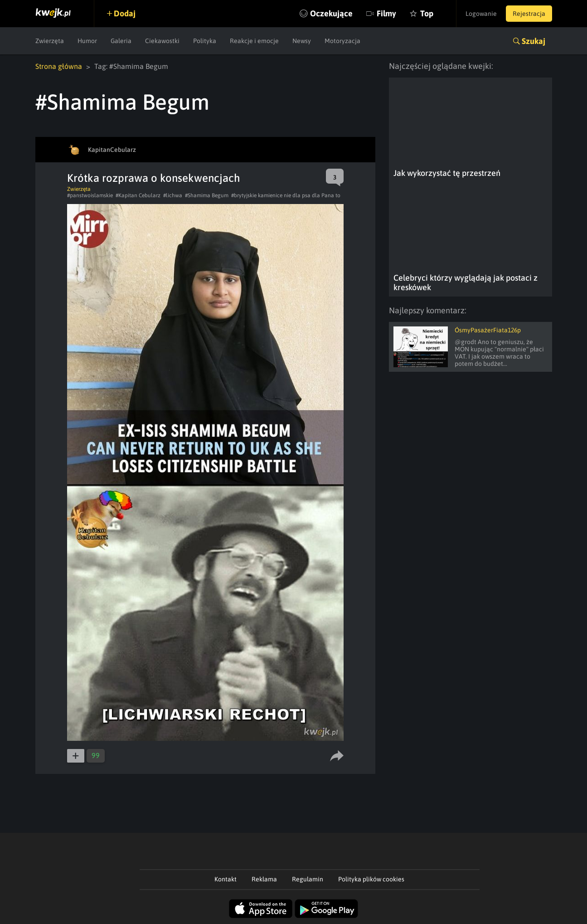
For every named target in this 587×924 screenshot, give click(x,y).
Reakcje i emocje (254, 41)
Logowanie (481, 14)
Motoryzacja (342, 41)
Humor (87, 41)
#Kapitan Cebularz (138, 195)
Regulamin (308, 879)
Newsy (302, 41)
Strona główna (59, 66)
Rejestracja (529, 14)
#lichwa (173, 195)
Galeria (121, 41)
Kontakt (226, 879)
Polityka (205, 41)
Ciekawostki (162, 41)
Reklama (264, 879)
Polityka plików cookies (371, 879)
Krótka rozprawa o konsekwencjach (154, 178)
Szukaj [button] (534, 41)
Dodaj (125, 13)
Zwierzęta (50, 41)
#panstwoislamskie (90, 195)
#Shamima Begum (207, 195)
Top (427, 13)
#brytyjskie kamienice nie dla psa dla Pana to (286, 195)
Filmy (386, 13)
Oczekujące (331, 13)
